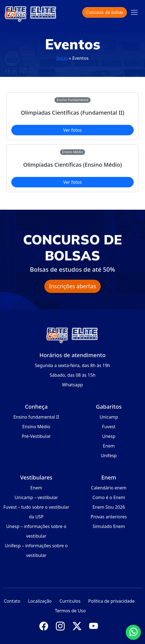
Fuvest (109, 427)
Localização (40, 601)
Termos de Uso (70, 611)
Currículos (70, 601)
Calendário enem (109, 488)
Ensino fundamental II (36, 417)
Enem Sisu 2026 (109, 507)
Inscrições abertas (72, 286)
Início (62, 58)
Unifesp (109, 456)
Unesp (109, 436)
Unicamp (109, 417)
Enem (109, 446)
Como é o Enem (109, 497)
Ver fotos (72, 130)
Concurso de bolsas (105, 12)
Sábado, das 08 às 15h (72, 375)
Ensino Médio (36, 427)
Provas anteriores (109, 517)
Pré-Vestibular (36, 436)
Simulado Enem (109, 526)
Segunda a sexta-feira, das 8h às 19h (72, 365)
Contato (12, 601)
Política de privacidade (112, 601)
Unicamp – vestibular (36, 497)
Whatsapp (73, 385)
